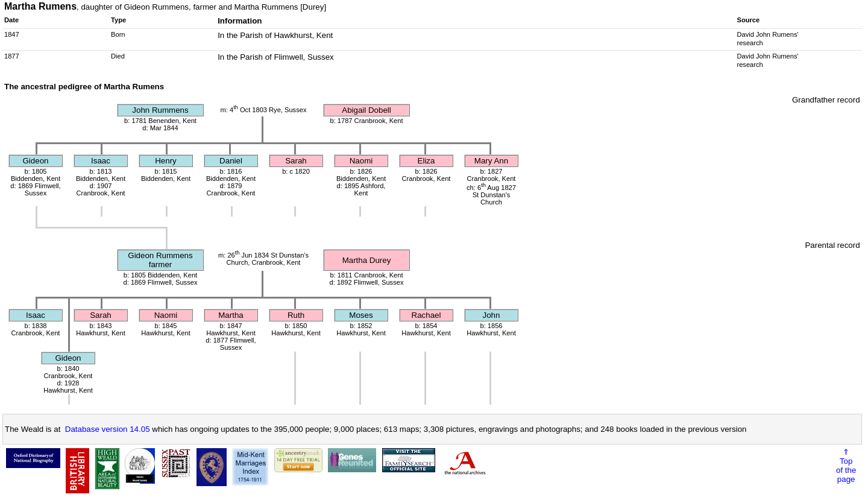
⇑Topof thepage (846, 466)
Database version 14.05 (108, 429)
